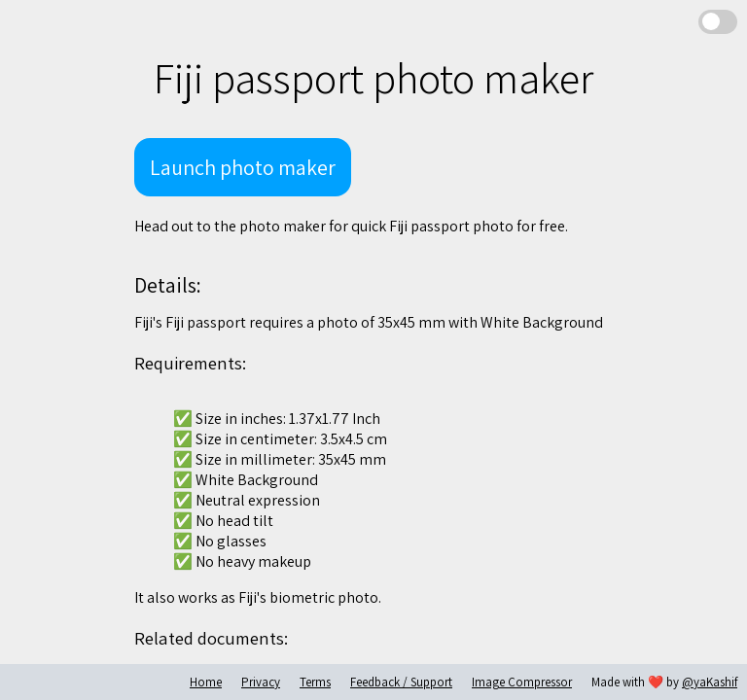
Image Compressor (522, 682)
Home (206, 682)
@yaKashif (710, 682)
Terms (315, 682)
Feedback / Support (401, 682)
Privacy (261, 682)
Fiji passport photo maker (373, 78)
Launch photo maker (243, 167)
